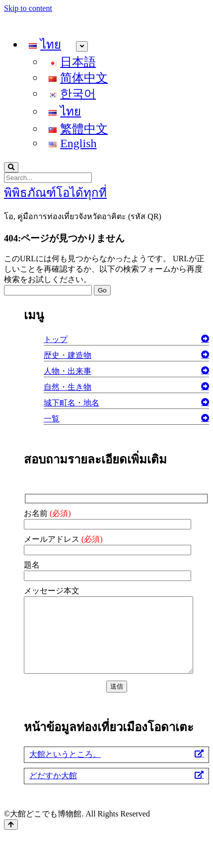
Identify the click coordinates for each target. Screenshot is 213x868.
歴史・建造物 (68, 355)
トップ (56, 339)
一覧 (52, 419)
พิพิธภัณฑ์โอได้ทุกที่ (55, 193)
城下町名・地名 (71, 403)
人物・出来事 (68, 371)
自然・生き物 (68, 387)
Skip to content (28, 8)
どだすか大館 (53, 790)
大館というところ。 (65, 769)
